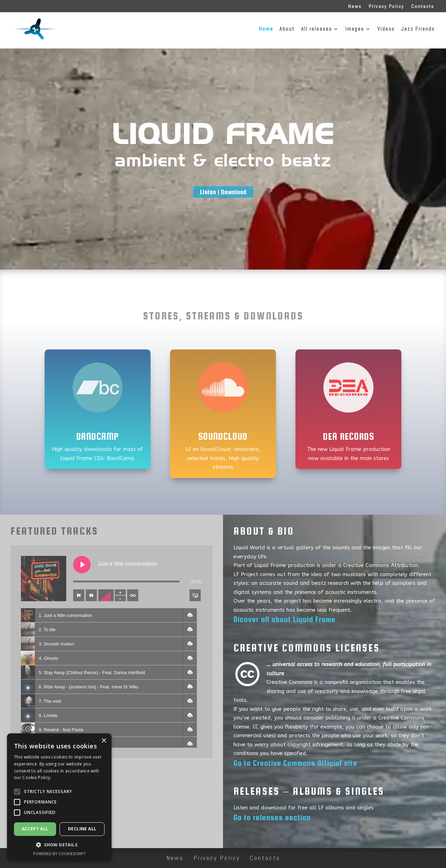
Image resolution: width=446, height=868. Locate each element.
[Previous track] (79, 595)
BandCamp (98, 436)
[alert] (59, 797)
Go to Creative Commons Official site (295, 763)
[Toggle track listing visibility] (195, 595)
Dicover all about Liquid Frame (284, 619)
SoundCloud (223, 436)
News (355, 7)
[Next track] (91, 595)
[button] (190, 615)
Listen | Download (223, 192)
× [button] (104, 741)
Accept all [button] (35, 829)
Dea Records (349, 436)
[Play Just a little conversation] (82, 565)
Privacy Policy (386, 7)
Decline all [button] (82, 829)
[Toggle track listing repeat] (133, 595)
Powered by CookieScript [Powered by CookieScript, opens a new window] (59, 854)
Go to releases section (272, 817)
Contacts (423, 7)
